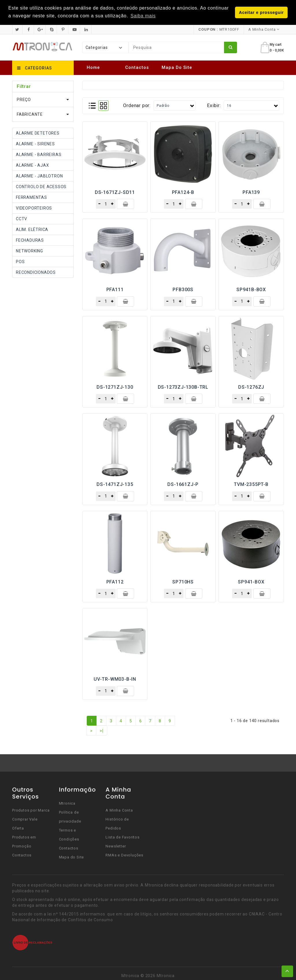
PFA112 (115, 582)
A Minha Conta (119, 810)
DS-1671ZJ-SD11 (115, 192)
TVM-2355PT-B (251, 484)
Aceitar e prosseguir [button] (261, 12)
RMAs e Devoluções (124, 855)
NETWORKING (29, 251)
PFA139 (251, 192)
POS (20, 261)
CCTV (22, 219)
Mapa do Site (177, 67)
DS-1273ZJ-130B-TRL (183, 387)
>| (102, 731)
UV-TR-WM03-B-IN (115, 679)
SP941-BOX (251, 582)
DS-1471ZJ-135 (115, 484)
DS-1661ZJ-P (183, 484)
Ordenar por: (137, 105)
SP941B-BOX (251, 290)
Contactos (137, 67)
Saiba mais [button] (143, 16)
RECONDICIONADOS (36, 272)
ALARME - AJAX (32, 165)
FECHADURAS (30, 240)
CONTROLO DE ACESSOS (41, 186)
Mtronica (67, 803)
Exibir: (214, 105)
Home (93, 67)
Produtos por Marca (31, 810)
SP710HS (183, 582)
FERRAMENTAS (32, 197)
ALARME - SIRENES (35, 144)
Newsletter (116, 846)
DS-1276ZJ (251, 387)
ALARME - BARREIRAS (39, 154)
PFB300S (183, 290)
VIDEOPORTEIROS (34, 208)
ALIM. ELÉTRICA (32, 229)
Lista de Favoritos (122, 837)
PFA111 (115, 290)
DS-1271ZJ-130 (115, 387)
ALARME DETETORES (38, 133)
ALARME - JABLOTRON (39, 176)
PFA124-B (183, 192)
